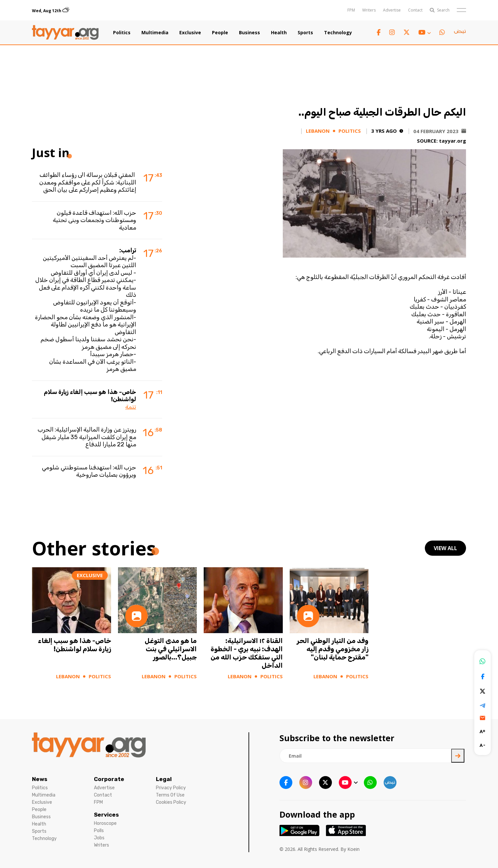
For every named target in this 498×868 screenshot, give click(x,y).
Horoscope (105, 823)
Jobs (99, 838)
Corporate (109, 779)
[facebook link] (379, 32)
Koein (353, 849)
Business (249, 33)
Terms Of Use (170, 795)
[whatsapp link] (442, 32)
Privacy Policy (171, 788)
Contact (415, 10)
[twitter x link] (407, 32)
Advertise (392, 10)
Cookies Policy (171, 802)
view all (445, 548)
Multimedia (155, 33)
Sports (305, 33)
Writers (369, 10)
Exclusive (190, 33)
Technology (338, 33)
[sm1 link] (460, 33)
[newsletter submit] (458, 756)
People (220, 33)
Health (279, 33)
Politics (122, 33)
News (40, 779)
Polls (99, 831)
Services (106, 815)
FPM (351, 10)
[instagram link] (392, 32)
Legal (164, 779)
